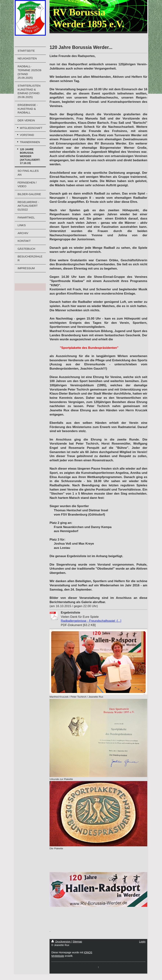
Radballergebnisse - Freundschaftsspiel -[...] (91, 621)
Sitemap (77, 942)
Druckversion (61, 942)
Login (142, 942)
